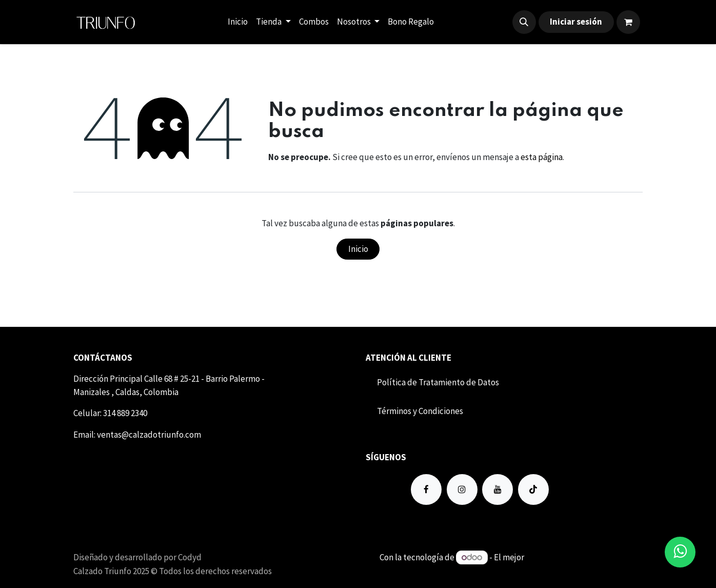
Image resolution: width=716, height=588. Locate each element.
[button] (524, 22)
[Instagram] (462, 489)
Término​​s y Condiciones (420, 411)
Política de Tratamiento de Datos (438, 382)
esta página (542, 157)
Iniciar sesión (576, 22)
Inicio (358, 249)
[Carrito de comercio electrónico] (628, 22)
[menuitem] (238, 22)
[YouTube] (498, 489)
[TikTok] (533, 489)
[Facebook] (426, 489)
